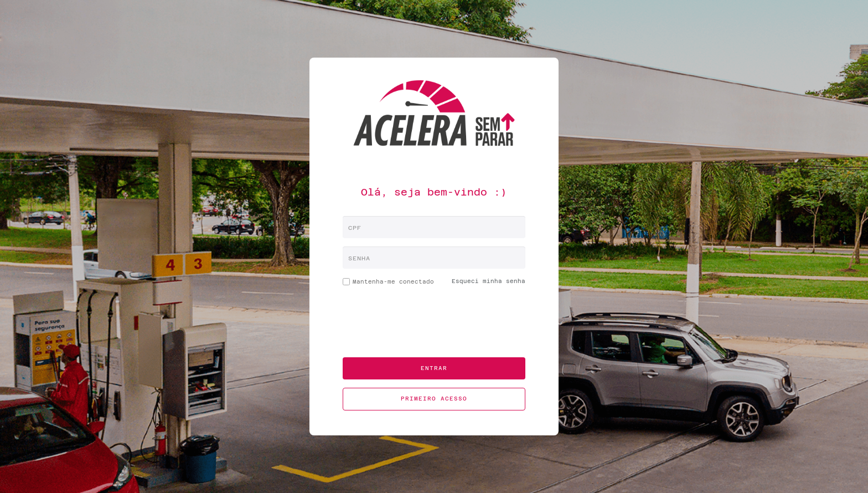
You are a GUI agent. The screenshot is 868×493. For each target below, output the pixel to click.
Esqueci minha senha (489, 281)
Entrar (434, 368)
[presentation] (434, 327)
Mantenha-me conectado (388, 284)
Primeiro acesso (434, 399)
